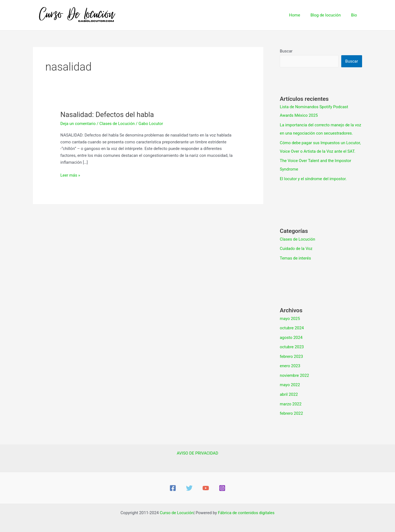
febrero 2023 (291, 353)
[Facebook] (173, 483)
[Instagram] (222, 483)
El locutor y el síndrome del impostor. (314, 177)
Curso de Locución (176, 508)
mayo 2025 (290, 316)
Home (300, 15)
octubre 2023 (292, 344)
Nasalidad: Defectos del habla (108, 115)
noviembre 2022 (295, 372)
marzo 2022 (291, 399)
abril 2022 (289, 390)
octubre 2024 (292, 325)
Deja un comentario (78, 124)
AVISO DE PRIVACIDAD (198, 448)
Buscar (286, 51)
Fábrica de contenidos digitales (246, 508)
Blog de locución (329, 15)
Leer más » (70, 175)
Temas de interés (296, 256)
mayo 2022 (290, 381)
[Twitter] (189, 483)
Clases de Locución (117, 124)
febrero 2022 (291, 409)
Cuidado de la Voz (296, 246)
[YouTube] (206, 483)
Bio (355, 15)
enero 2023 (290, 362)
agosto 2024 (291, 335)
